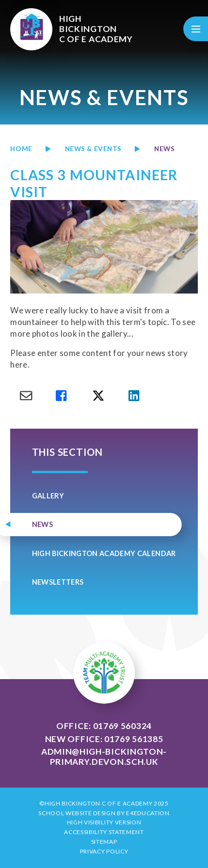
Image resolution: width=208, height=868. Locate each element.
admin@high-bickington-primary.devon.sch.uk (104, 757)
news (164, 149)
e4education (148, 813)
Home (21, 149)
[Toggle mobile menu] (196, 29)
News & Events (93, 149)
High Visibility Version (104, 822)
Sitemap (104, 842)
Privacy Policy (104, 851)
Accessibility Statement (104, 832)
